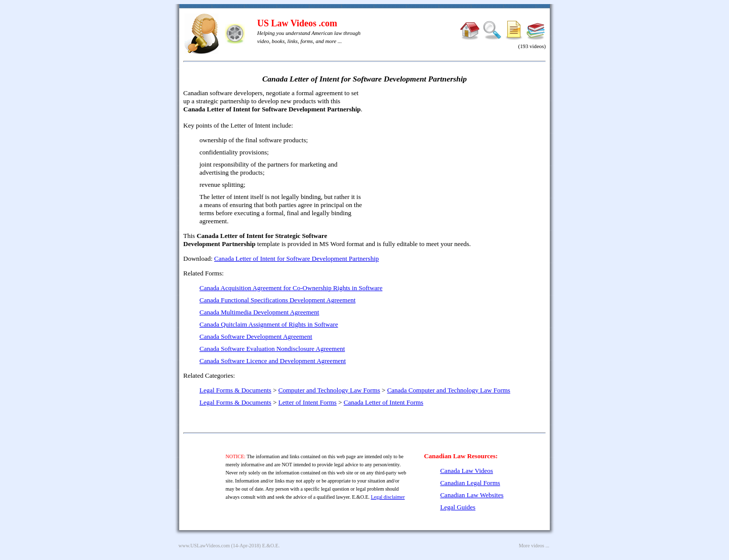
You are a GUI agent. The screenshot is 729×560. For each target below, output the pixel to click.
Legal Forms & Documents (235, 390)
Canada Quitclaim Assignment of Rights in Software (269, 324)
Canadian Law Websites (472, 495)
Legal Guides (458, 507)
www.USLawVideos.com (205, 546)
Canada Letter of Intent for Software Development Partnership (296, 258)
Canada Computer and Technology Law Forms (449, 390)
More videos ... (534, 546)
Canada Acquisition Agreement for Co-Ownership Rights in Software (291, 288)
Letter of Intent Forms (308, 402)
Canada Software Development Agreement (256, 336)
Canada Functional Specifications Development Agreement (277, 300)
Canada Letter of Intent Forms (383, 402)
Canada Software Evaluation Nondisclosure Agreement (272, 349)
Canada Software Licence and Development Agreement (273, 361)
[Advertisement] (459, 162)
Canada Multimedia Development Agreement (259, 312)
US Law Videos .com (297, 23)
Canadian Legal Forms (470, 483)
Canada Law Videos (466, 471)
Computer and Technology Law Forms (329, 390)
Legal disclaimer (388, 497)
